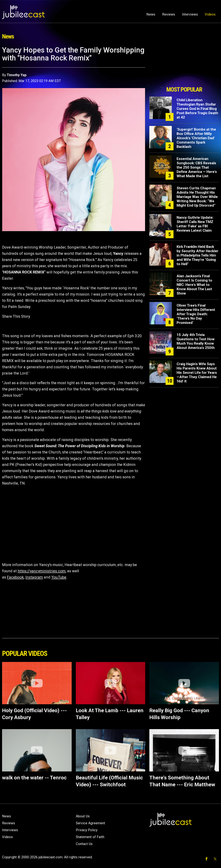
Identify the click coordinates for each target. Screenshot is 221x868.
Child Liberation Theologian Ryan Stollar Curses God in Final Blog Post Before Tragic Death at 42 (197, 109)
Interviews (190, 14)
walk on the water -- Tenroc (34, 778)
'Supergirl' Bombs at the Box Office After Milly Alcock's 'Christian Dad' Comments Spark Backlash (196, 138)
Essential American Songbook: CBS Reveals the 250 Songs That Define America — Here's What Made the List (197, 167)
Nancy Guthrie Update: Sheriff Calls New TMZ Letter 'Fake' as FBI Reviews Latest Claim (195, 224)
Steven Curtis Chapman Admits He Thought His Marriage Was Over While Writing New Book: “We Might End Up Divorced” (197, 197)
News (151, 14)
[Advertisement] (184, 65)
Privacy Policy (87, 830)
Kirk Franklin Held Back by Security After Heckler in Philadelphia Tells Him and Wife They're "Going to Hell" (198, 255)
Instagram (34, 577)
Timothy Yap (17, 75)
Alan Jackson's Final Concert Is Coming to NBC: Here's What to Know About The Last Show (194, 285)
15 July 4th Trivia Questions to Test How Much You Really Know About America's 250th (196, 341)
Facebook (15, 577)
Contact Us (84, 844)
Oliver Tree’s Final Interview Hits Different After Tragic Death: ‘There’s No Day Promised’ (196, 314)
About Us (83, 816)
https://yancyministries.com (42, 571)
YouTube (59, 577)
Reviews (169, 14)
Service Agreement (90, 823)
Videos (210, 14)
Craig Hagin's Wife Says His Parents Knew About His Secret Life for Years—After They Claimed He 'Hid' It (197, 373)
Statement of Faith (90, 837)
